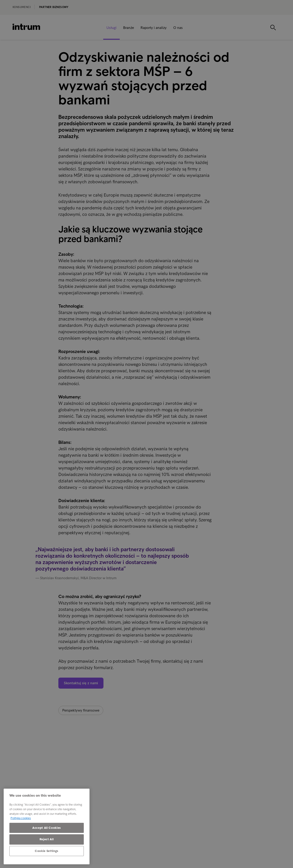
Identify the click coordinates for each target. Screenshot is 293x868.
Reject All (47, 839)
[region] (47, 826)
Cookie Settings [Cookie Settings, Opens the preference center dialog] (47, 851)
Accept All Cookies (47, 828)
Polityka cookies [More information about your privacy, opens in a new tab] (21, 818)
